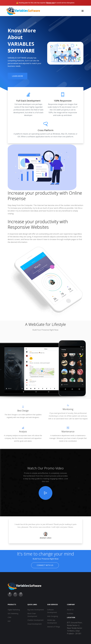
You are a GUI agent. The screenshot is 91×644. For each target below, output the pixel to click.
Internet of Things (54, 627)
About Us (70, 610)
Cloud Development (35, 624)
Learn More (18, 76)
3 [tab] (49, 551)
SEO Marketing (13, 613)
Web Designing (53, 616)
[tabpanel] (46, 533)
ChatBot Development (35, 620)
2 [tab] (46, 551)
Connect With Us (45, 565)
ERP (9, 621)
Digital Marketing (14, 610)
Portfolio (70, 613)
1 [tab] (42, 551)
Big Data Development (36, 610)
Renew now (51, 3)
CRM (9, 617)
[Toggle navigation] (83, 11)
